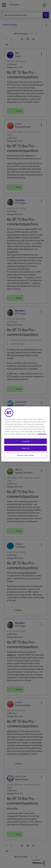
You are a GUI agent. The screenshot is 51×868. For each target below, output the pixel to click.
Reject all (26, 448)
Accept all (25, 441)
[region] (25, 434)
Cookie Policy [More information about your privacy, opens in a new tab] (42, 434)
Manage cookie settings (26, 455)
